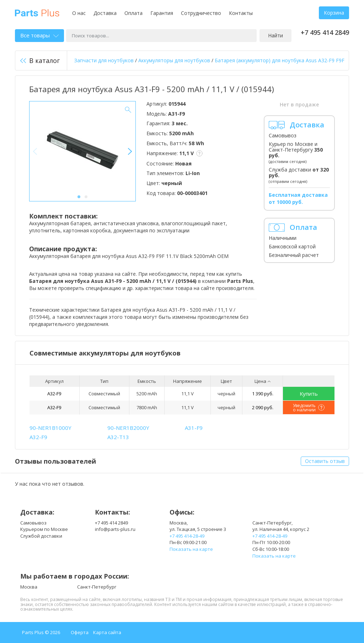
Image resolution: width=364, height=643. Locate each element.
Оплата (133, 13)
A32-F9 (54, 394)
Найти (275, 35)
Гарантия (162, 13)
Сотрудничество (201, 13)
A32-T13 (118, 437)
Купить (309, 394)
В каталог (40, 60)
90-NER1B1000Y (50, 428)
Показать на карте (191, 549)
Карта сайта (107, 632)
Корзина (334, 13)
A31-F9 (194, 428)
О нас (79, 13)
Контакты (241, 13)
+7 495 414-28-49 (187, 536)
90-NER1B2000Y (128, 428)
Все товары (39, 35)
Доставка (105, 13)
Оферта (80, 632)
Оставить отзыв (325, 461)
